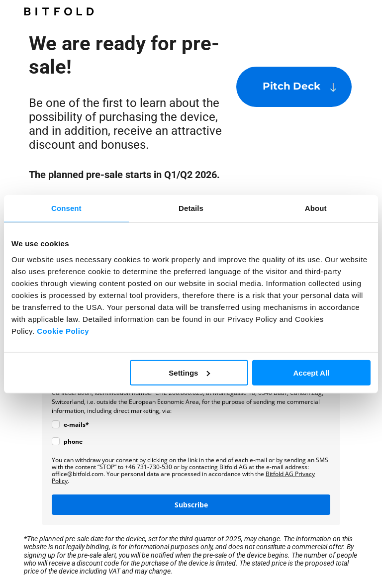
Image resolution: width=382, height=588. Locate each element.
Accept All (311, 372)
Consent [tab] (66, 208)
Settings (189, 372)
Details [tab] (191, 208)
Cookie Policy (63, 331)
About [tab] (316, 208)
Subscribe (191, 505)
